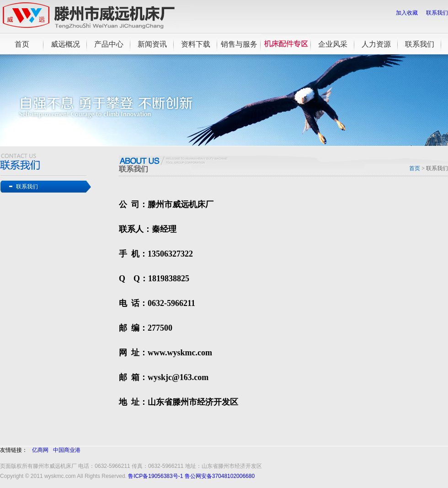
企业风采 (333, 44)
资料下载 (196, 44)
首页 (22, 44)
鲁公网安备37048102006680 (220, 476)
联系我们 (437, 13)
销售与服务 (239, 44)
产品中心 (109, 44)
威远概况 (65, 44)
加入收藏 (407, 13)
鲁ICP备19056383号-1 (155, 476)
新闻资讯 (152, 44)
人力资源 (376, 44)
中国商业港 (67, 450)
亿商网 (40, 450)
